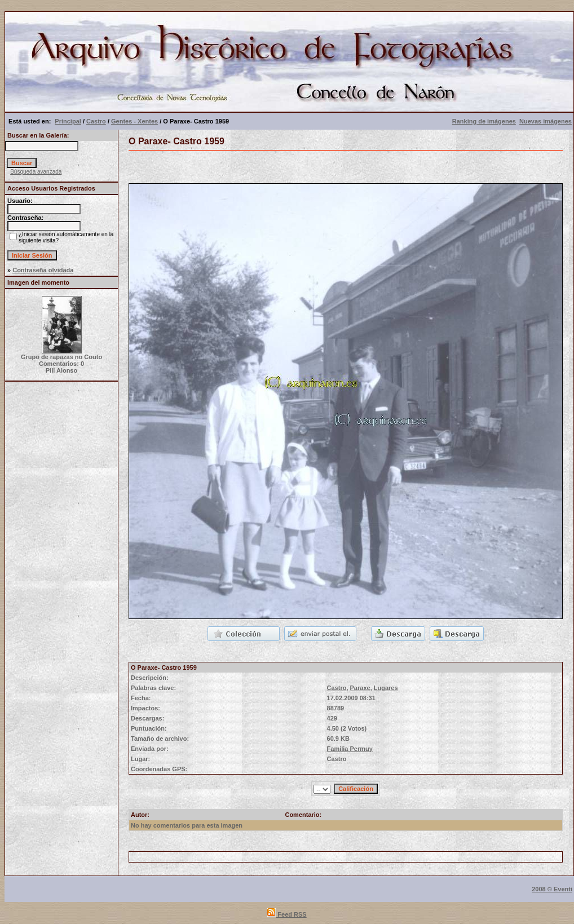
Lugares (386, 688)
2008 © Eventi (552, 889)
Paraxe (360, 688)
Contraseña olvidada (43, 270)
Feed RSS (287, 914)
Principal (68, 121)
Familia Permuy (350, 749)
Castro (96, 121)
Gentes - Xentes (134, 121)
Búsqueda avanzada (36, 172)
